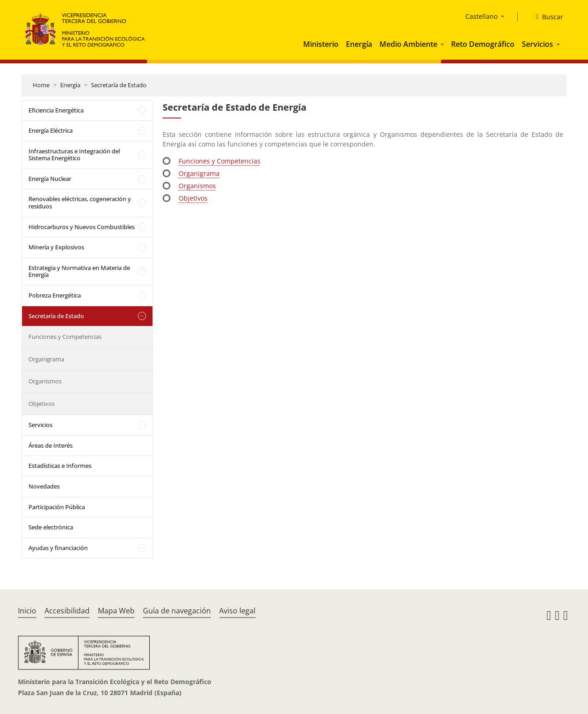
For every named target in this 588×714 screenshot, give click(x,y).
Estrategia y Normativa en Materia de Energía (79, 271)
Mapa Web (116, 611)
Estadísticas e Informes (60, 466)
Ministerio (321, 44)
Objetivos (42, 404)
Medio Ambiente (408, 44)
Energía (359, 44)
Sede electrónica (51, 527)
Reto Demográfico (483, 44)
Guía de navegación (177, 611)
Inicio (27, 611)
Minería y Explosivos (56, 247)
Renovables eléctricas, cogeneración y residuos (80, 202)
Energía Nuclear (50, 179)
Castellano (481, 16)
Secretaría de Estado (119, 85)
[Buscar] (546, 17)
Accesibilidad (67, 611)
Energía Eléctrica (51, 130)
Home (41, 85)
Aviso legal (237, 611)
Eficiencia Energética (56, 110)
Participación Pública (57, 507)
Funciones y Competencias (65, 337)
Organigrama (46, 359)
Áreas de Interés (51, 445)
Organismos (45, 381)
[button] (443, 44)
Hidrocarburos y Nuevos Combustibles (82, 227)
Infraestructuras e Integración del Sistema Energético (74, 155)
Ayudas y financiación (58, 548)
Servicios (537, 44)
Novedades (44, 486)
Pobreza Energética (55, 295)
